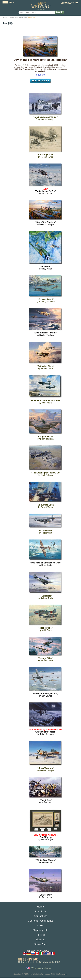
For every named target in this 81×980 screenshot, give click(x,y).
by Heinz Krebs (46, 564)
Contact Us (40, 916)
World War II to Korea (18, 17)
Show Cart (40, 944)
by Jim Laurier (46, 191)
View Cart (67, 3)
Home (5, 17)
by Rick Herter (46, 861)
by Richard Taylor (46, 837)
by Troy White (46, 268)
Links (41, 925)
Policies (40, 935)
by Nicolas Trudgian (45, 223)
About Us (41, 911)
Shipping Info (40, 930)
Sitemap (40, 940)
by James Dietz (45, 802)
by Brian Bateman (45, 732)
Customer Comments (40, 921)
